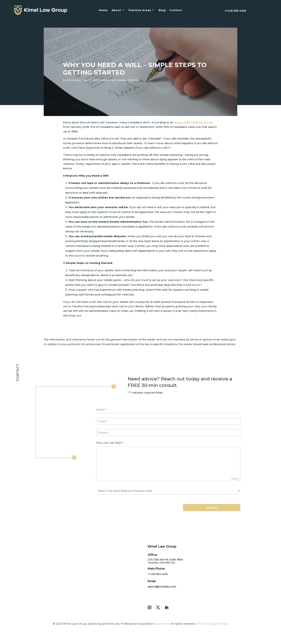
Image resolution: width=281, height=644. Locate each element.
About (116, 10)
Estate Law (109, 80)
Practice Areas (140, 10)
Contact (176, 10)
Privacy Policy (205, 624)
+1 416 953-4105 (235, 11)
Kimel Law (74, 80)
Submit (212, 508)
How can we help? (110, 443)
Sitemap (223, 624)
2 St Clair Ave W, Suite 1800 (165, 560)
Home (103, 10)
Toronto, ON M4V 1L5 (161, 563)
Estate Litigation (128, 80)
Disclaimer (162, 624)
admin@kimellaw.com (162, 587)
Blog (162, 10)
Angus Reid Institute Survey (194, 122)
